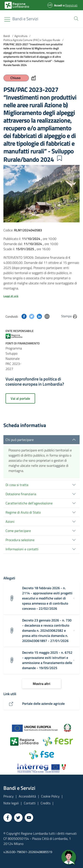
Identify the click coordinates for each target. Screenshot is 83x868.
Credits (46, 803)
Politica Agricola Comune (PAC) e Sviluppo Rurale (32, 40)
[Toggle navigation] (7, 19)
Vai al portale (20, 398)
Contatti (30, 803)
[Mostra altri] (41, 684)
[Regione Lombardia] (25, 19)
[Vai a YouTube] (29, 818)
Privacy (9, 796)
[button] (75, 18)
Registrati (71, 5)
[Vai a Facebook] (8, 818)
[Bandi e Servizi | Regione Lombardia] (17, 5)
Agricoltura (21, 36)
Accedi (58, 5)
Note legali (11, 803)
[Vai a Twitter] (18, 818)
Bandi (7, 36)
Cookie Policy (50, 796)
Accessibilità (27, 796)
